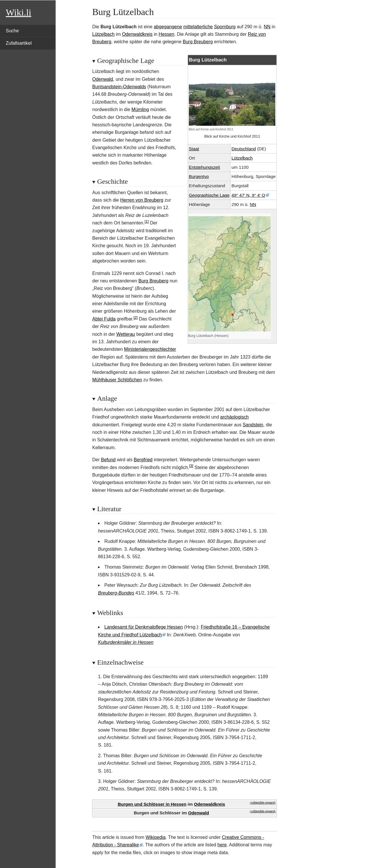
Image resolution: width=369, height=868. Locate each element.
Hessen (166, 34)
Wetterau (126, 334)
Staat (194, 149)
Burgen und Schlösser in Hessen (152, 804)
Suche (12, 31)
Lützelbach (103, 34)
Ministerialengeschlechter (150, 349)
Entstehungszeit (204, 167)
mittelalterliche (198, 27)
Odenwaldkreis (137, 34)
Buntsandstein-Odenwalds (119, 87)
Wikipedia (156, 837)
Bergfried (143, 460)
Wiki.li (18, 12)
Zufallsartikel (19, 43)
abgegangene (168, 27)
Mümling (140, 109)
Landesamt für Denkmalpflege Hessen (144, 627)
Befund (108, 460)
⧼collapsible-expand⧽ (263, 803)
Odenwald (103, 79)
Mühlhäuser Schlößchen (117, 380)
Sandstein (253, 425)
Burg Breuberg (198, 42)
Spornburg (225, 27)
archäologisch (235, 417)
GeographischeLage (209, 195)
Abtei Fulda (104, 319)
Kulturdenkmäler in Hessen (126, 642)
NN (267, 27)
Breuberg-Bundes (116, 593)
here (222, 845)
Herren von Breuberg (142, 200)
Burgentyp (199, 176)
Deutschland (244, 149)
